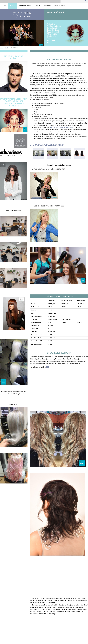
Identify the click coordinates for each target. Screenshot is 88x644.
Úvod (2, 48)
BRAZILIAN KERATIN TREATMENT (62, 127)
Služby (7, 48)
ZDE (48, 367)
